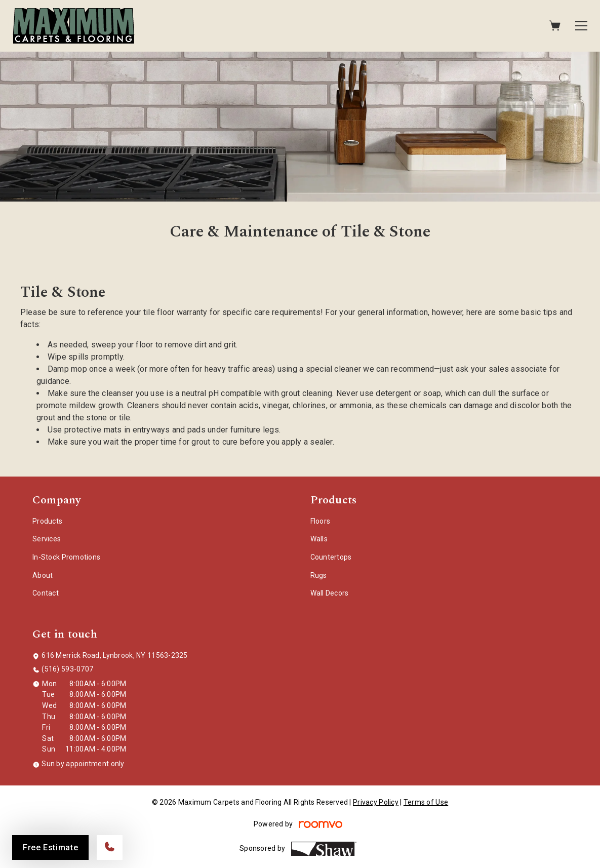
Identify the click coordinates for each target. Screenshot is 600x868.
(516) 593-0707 (67, 669)
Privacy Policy (376, 802)
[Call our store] (110, 847)
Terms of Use (426, 802)
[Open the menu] (581, 26)
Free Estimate (50, 847)
